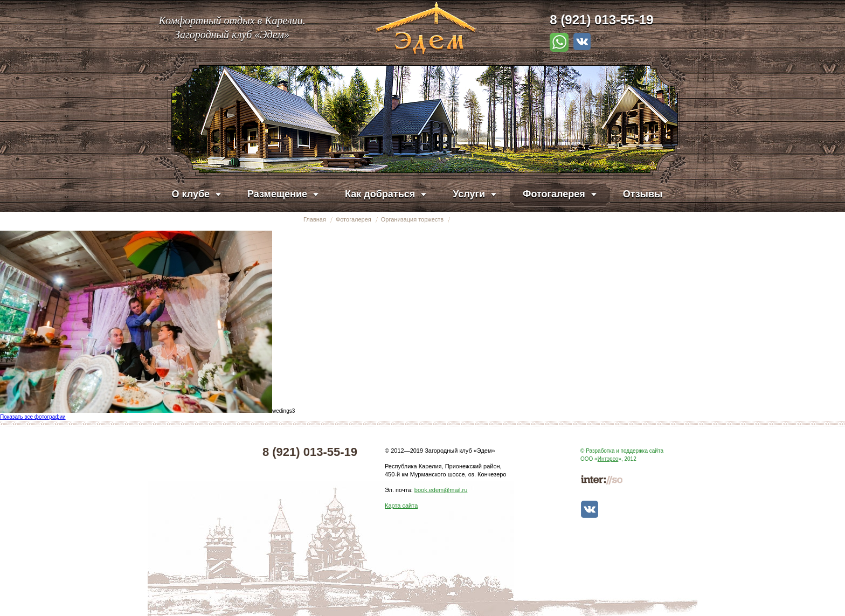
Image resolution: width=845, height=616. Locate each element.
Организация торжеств (412, 219)
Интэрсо (608, 459)
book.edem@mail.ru (441, 490)
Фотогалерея (354, 219)
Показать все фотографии (33, 417)
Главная (315, 219)
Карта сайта (401, 506)
